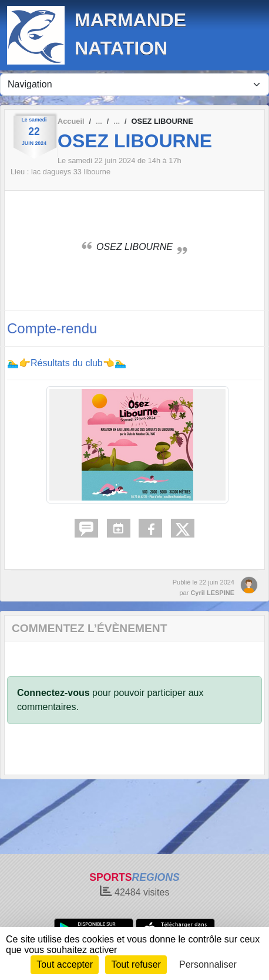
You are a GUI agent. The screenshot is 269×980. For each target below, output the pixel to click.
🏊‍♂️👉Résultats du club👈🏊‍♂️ (67, 363)
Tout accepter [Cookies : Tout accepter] (65, 964)
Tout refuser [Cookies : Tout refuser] (136, 964)
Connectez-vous (53, 693)
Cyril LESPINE (212, 593)
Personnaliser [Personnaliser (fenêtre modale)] (208, 964)
